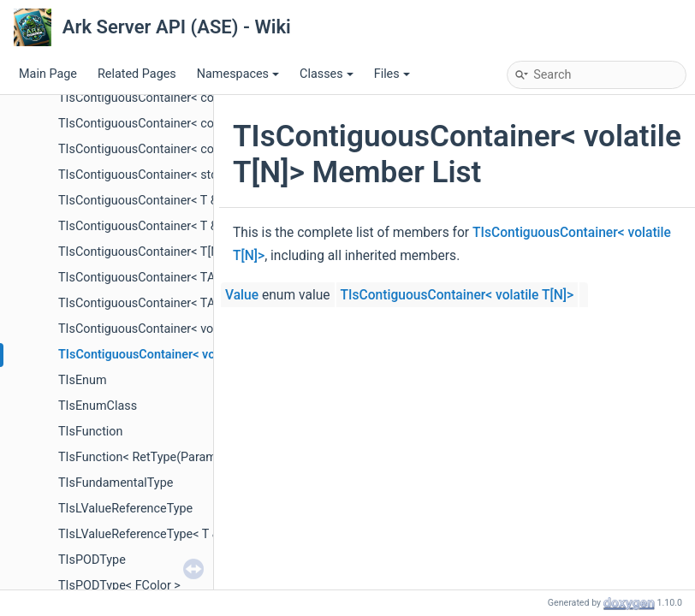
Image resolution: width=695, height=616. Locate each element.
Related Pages (137, 74)
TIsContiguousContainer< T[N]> (144, 252)
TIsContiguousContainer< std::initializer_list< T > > (194, 175)
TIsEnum (83, 380)
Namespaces (238, 74)
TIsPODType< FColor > (119, 586)
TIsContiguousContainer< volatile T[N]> (166, 355)
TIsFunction (91, 432)
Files (392, 74)
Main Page (48, 74)
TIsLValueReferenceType (125, 509)
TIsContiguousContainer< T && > (147, 226)
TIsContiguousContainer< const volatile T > (175, 124)
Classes (327, 74)
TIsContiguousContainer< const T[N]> (160, 98)
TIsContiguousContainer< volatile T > (159, 329)
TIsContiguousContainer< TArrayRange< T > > (182, 303)
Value (242, 295)
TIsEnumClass (98, 406)
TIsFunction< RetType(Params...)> (151, 457)
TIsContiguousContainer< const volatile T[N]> (182, 149)
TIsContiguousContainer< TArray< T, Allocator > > (191, 278)
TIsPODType (92, 560)
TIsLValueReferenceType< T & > (144, 534)
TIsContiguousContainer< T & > (143, 201)
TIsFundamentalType (116, 483)
